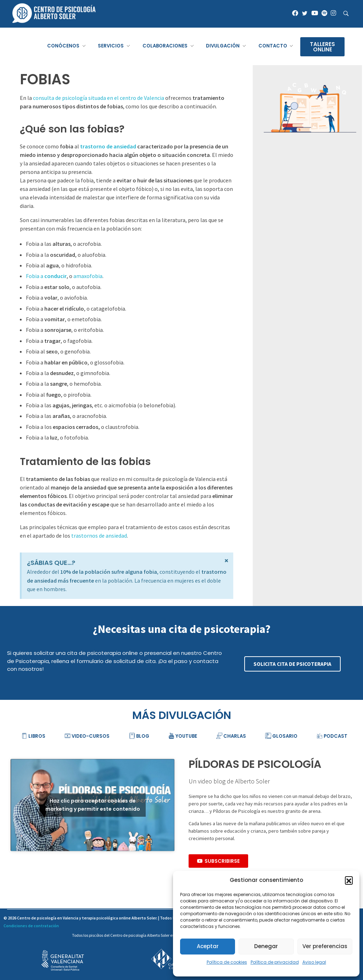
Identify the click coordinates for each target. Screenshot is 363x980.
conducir (55, 276)
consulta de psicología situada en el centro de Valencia (99, 98)
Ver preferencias (325, 946)
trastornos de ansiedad (99, 536)
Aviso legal (314, 962)
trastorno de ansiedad (108, 146)
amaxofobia (88, 276)
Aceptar (208, 946)
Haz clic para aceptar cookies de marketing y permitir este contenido (93, 805)
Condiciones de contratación (31, 926)
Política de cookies (227, 962)
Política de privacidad (275, 962)
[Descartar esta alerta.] (226, 561)
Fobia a (35, 276)
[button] (349, 880)
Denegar (266, 946)
